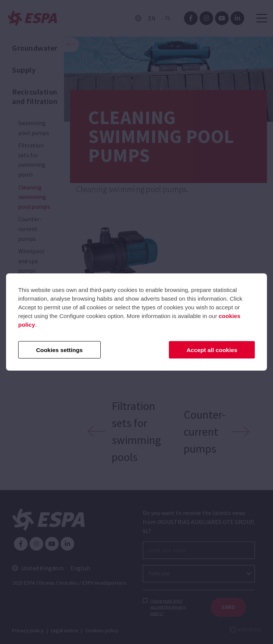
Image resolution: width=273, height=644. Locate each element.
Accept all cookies (212, 350)
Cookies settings (59, 350)
